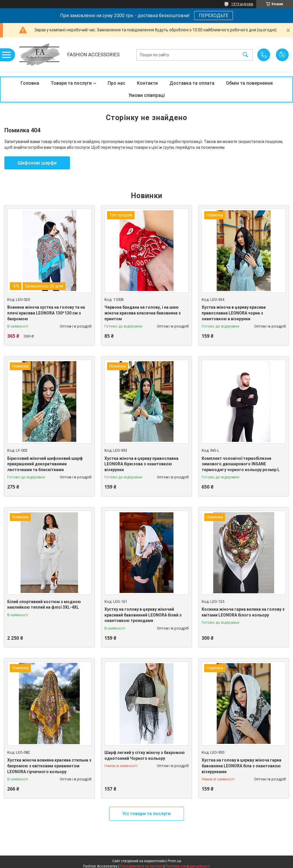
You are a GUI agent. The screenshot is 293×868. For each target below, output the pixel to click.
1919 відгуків (242, 4)
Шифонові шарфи (37, 163)
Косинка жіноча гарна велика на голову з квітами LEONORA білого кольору (243, 612)
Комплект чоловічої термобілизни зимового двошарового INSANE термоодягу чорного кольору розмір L (241, 464)
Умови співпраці (147, 95)
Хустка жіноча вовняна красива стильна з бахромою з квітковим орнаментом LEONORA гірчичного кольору (49, 766)
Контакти (147, 83)
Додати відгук (282, 55)
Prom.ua (174, 861)
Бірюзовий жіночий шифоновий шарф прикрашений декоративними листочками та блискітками (45, 464)
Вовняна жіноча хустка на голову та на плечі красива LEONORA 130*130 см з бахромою (46, 313)
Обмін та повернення (249, 83)
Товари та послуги (71, 83)
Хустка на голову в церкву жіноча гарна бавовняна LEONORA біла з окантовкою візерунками (242, 766)
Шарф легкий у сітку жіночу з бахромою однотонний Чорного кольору (145, 755)
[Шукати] (245, 55)
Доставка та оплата (192, 83)
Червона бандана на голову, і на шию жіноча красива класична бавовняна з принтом (143, 313)
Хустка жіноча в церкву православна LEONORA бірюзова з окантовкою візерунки (141, 464)
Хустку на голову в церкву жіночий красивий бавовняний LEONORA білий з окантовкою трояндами (143, 615)
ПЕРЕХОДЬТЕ (214, 16)
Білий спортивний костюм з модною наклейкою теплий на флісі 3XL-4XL (44, 605)
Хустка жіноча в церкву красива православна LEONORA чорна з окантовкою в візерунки (234, 313)
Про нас (116, 83)
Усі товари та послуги (146, 814)
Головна (30, 83)
